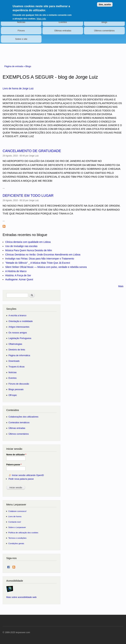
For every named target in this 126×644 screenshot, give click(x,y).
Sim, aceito (105, 2)
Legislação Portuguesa (20, 338)
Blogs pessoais (16, 389)
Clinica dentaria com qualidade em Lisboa (28, 242)
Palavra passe (14, 465)
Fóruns (21, 31)
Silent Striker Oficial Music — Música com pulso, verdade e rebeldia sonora (46, 267)
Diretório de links (17, 350)
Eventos (63, 22)
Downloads (14, 361)
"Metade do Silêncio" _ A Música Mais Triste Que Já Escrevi (38, 263)
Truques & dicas (17, 367)
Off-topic (13, 395)
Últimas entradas (63, 31)
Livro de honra (15, 516)
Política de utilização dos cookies (23, 532)
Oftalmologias (15, 344)
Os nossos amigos (18, 333)
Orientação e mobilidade (21, 321)
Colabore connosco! (17, 511)
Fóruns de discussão (19, 384)
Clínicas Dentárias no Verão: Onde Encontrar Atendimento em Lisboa (43, 255)
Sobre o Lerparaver (17, 527)
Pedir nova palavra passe (21, 479)
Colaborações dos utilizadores (23, 417)
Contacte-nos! (15, 522)
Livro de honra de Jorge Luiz (18, 88)
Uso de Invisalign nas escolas (21, 246)
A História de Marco (16, 271)
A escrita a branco (17, 315)
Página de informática (19, 355)
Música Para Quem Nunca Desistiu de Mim (29, 250)
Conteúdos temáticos (19, 422)
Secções (11, 309)
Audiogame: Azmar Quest (19, 279)
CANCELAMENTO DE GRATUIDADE (32, 151)
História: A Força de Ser (18, 275)
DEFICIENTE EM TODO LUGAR (28, 196)
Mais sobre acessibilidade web (21, 597)
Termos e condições (17, 538)
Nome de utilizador (16, 455)
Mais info (41, 17)
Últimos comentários (104, 31)
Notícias (21, 22)
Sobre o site (21, 39)
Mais (121, 286)
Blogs (104, 22)
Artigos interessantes (19, 327)
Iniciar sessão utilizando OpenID (28, 475)
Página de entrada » (15, 66)
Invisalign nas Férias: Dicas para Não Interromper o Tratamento (40, 259)
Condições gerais (16, 543)
